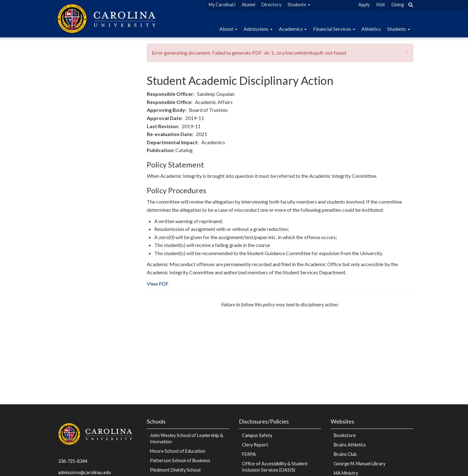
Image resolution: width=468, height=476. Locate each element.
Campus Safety (257, 435)
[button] (407, 51)
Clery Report (255, 445)
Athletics (371, 29)
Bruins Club (345, 454)
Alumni (248, 5)
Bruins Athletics (350, 445)
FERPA (249, 454)
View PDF (158, 284)
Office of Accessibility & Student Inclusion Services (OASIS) (275, 467)
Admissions (258, 29)
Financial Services (334, 29)
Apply (364, 5)
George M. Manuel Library (360, 464)
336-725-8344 (73, 461)
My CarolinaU (222, 5)
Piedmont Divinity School (175, 470)
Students (299, 5)
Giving (398, 5)
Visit (380, 5)
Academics (293, 29)
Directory (271, 5)
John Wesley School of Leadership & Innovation (187, 438)
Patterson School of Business (180, 460)
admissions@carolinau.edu (85, 472)
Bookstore (345, 435)
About (228, 29)
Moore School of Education (178, 451)
